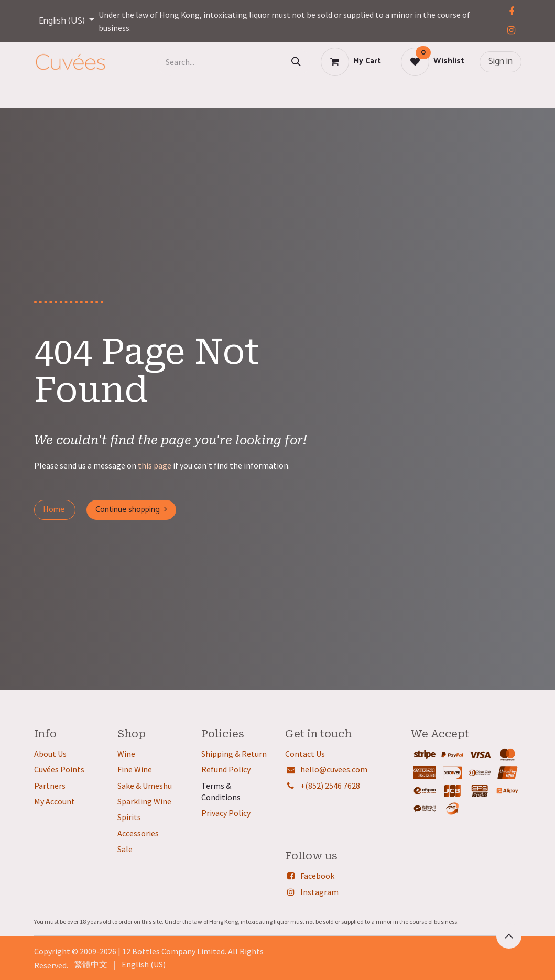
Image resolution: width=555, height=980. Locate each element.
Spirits (129, 817)
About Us (50, 754)
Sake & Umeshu (145, 786)
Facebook (317, 876)
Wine (126, 754)
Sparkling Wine (144, 801)
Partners (50, 786)
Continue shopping (131, 510)
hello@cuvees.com (334, 769)
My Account (55, 801)
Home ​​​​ (55, 510)
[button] (509, 936)
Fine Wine (135, 769)
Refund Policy (226, 769)
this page (155, 465)
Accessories (138, 833)
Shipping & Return (234, 754)
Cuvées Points (59, 769)
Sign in (500, 61)
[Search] (296, 62)
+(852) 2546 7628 (330, 786)
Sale (125, 849)
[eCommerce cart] (351, 62)
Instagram (319, 892)
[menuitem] (91, 964)
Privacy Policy (226, 813)
